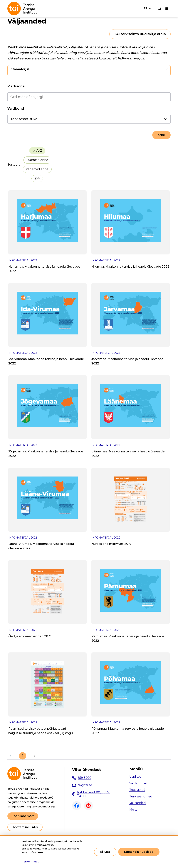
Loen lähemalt (23, 816)
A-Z (39, 151)
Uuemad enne (37, 160)
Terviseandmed (141, 796)
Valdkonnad (138, 783)
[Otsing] (159, 9)
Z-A (37, 178)
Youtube (88, 806)
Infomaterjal (19, 69)
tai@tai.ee (85, 785)
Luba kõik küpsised (139, 852)
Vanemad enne (37, 169)
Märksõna (16, 86)
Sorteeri (13, 165)
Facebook (77, 806)
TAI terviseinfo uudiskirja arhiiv (140, 34)
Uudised (136, 777)
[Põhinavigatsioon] (167, 9)
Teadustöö (137, 790)
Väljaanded (138, 803)
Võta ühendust (87, 770)
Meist (133, 810)
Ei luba (105, 852)
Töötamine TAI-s (25, 827)
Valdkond (16, 109)
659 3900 (85, 778)
